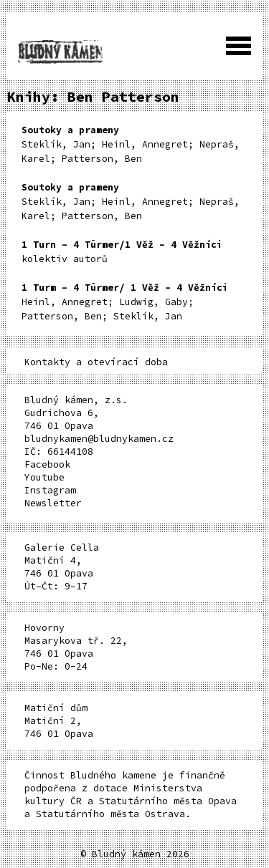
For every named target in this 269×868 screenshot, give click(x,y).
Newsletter (53, 503)
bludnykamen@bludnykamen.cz (99, 439)
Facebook (47, 464)
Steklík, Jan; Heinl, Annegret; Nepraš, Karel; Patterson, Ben (131, 144)
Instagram (50, 490)
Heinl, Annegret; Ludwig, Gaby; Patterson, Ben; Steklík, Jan (125, 302)
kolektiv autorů (122, 252)
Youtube (44, 477)
